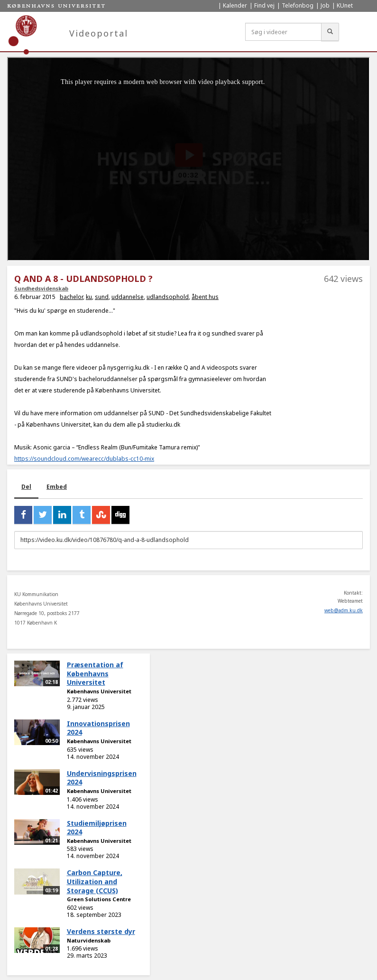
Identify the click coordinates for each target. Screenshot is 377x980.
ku (89, 297)
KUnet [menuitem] (345, 5)
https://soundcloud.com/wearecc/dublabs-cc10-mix (84, 459)
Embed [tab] (57, 487)
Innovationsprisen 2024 (98, 728)
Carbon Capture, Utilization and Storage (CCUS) (95, 881)
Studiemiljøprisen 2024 (97, 828)
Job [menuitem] (325, 5)
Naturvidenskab (89, 940)
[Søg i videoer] (283, 32)
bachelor (71, 297)
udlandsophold (168, 297)
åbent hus (205, 297)
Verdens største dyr (101, 931)
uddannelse (128, 297)
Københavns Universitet (99, 691)
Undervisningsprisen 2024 (102, 778)
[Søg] (330, 32)
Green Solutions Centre (99, 899)
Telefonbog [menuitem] (298, 5)
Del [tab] (26, 487)
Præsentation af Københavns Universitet (95, 673)
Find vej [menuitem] (264, 5)
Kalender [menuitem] (235, 5)
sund (102, 297)
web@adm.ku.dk (344, 610)
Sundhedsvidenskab (41, 288)
